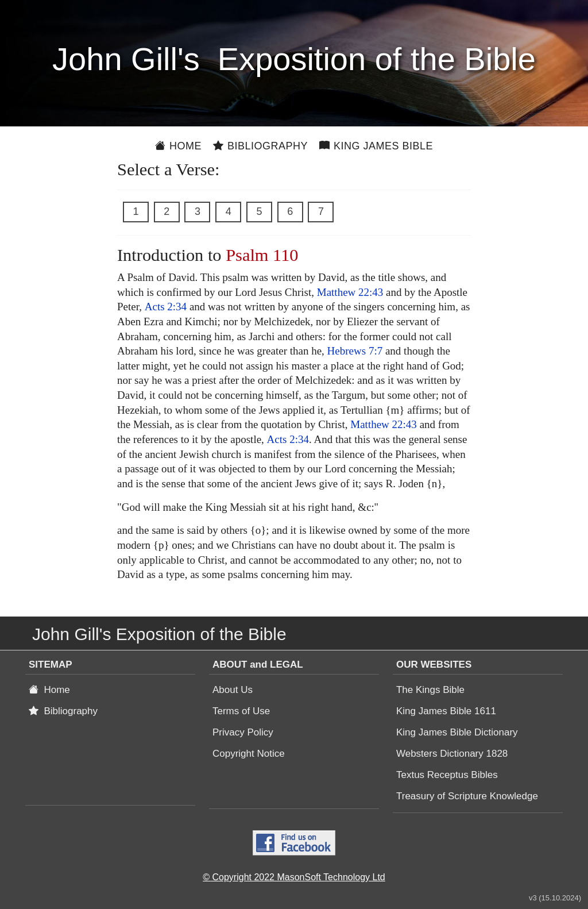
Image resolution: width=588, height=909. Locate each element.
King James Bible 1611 (446, 711)
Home (178, 146)
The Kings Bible (430, 690)
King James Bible (376, 146)
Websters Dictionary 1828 (452, 754)
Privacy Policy (243, 732)
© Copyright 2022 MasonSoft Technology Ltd (294, 877)
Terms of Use (241, 711)
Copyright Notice (249, 754)
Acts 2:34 (166, 307)
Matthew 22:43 (350, 292)
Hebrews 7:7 (355, 351)
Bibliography (260, 146)
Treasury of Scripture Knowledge (467, 796)
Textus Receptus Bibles (447, 775)
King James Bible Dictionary (457, 732)
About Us (233, 690)
